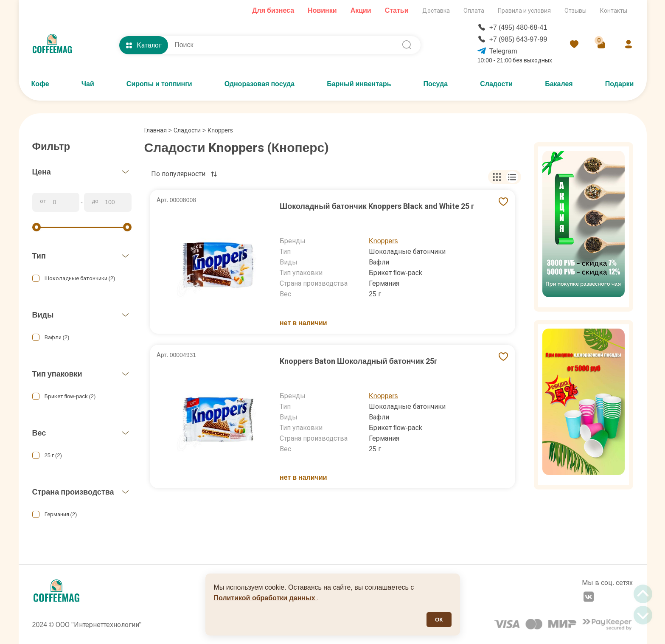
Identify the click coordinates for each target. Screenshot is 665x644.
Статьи (397, 10)
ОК (439, 620)
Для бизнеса (273, 10)
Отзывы (575, 11)
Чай (88, 84)
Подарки (620, 84)
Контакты (614, 11)
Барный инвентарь (359, 84)
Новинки (322, 10)
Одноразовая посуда (260, 84)
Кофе (40, 84)
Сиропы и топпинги (159, 84)
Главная (158, 130)
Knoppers (383, 241)
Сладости (496, 84)
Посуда (436, 84)
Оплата (474, 11)
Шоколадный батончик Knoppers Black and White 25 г (377, 206)
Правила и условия (524, 11)
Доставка (436, 11)
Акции (361, 10)
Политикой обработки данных (266, 598)
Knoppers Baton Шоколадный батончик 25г (358, 361)
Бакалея (559, 84)
